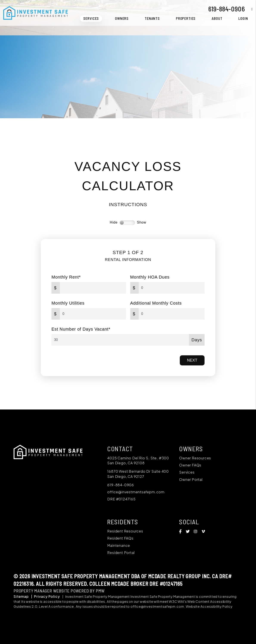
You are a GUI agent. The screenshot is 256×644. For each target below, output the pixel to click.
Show (142, 222)
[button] (249, 9)
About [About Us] (217, 18)
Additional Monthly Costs (156, 303)
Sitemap (21, 596)
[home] (36, 12)
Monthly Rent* (66, 277)
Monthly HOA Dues (150, 277)
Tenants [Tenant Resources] (152, 18)
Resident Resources (125, 531)
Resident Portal (121, 553)
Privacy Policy (47, 596)
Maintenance (119, 545)
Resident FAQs (120, 538)
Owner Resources (195, 458)
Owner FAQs (190, 465)
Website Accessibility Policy (209, 606)
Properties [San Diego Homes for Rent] (186, 18)
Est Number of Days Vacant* (81, 329)
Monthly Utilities (68, 303)
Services (187, 472)
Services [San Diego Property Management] (91, 18)
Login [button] (243, 18)
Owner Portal (191, 479)
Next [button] (192, 360)
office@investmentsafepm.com (136, 492)
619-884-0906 (227, 9)
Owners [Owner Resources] (122, 18)
